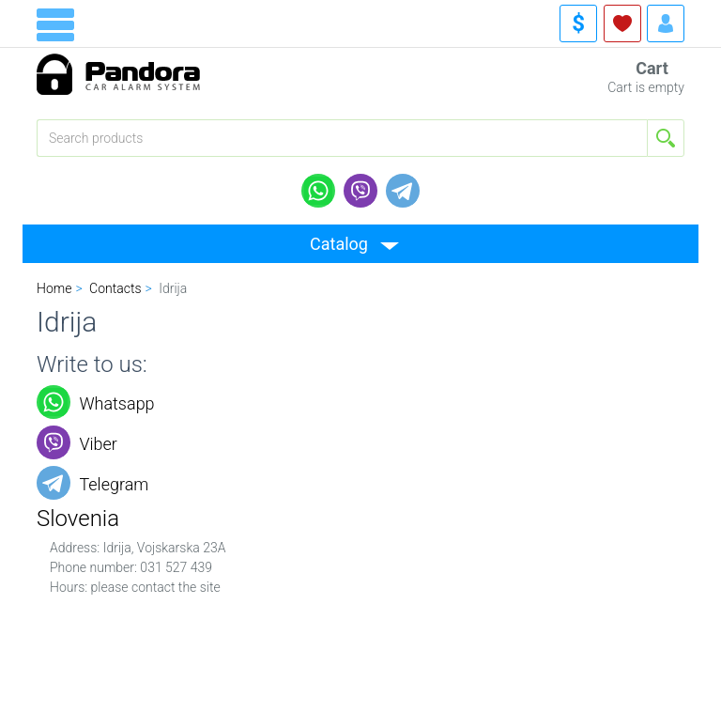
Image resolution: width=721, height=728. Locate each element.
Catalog (339, 244)
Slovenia (78, 519)
